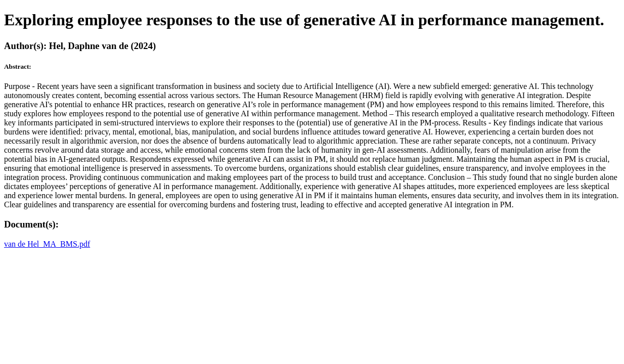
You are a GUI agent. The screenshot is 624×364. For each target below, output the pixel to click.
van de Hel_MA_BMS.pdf (47, 244)
